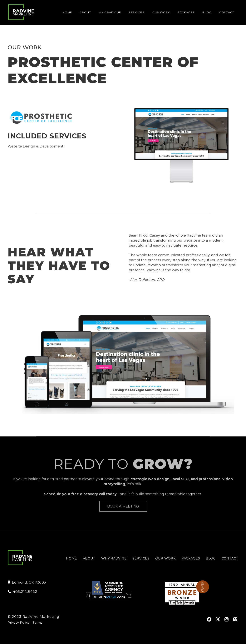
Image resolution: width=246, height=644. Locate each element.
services (137, 12)
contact (227, 12)
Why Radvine (110, 12)
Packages (186, 12)
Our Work (161, 12)
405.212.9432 (22, 592)
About (85, 12)
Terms (38, 623)
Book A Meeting (123, 506)
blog (207, 12)
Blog (211, 558)
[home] (21, 12)
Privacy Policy (19, 623)
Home (67, 12)
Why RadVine (114, 558)
